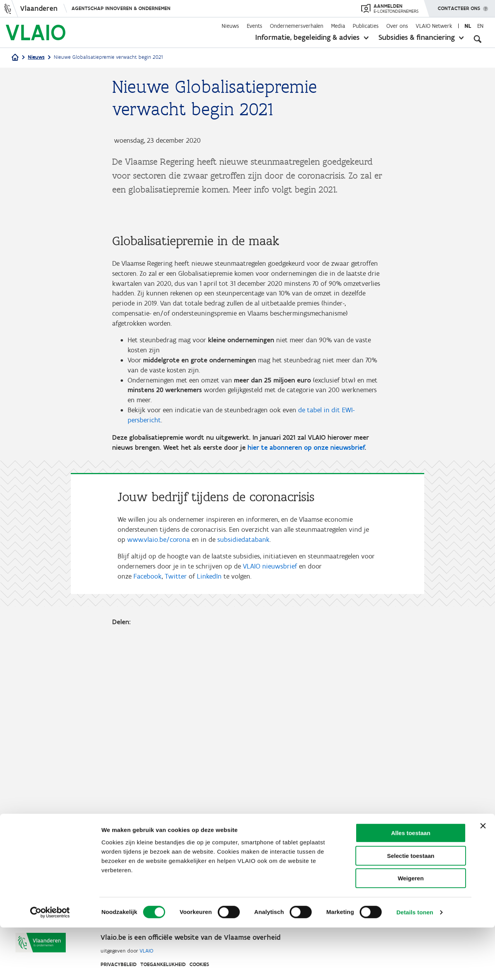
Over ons (397, 26)
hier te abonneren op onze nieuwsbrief (306, 646)
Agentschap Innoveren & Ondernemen (121, 8)
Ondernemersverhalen (297, 26)
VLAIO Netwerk (434, 26)
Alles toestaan (411, 885)
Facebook (148, 777)
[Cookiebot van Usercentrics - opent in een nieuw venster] (50, 965)
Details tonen (415, 965)
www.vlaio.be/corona (159, 739)
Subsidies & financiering (417, 37)
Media (338, 26)
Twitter (176, 777)
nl (468, 26)
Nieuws (230, 26)
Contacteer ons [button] (459, 6)
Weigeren (411, 931)
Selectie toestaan (411, 908)
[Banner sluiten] (483, 878)
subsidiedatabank (243, 739)
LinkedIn (209, 777)
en (480, 26)
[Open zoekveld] (478, 39)
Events (254, 26)
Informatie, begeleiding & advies (307, 37)
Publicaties (366, 26)
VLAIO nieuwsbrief (270, 767)
